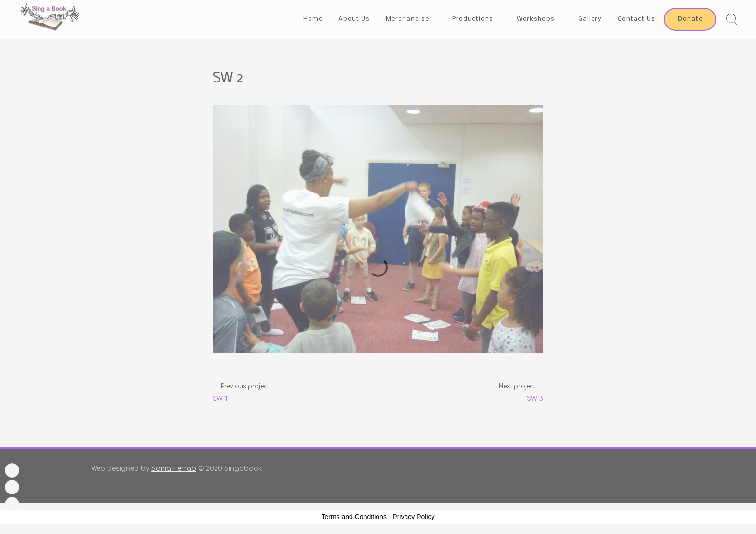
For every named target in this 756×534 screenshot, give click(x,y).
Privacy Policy (413, 517)
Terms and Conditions (354, 517)
